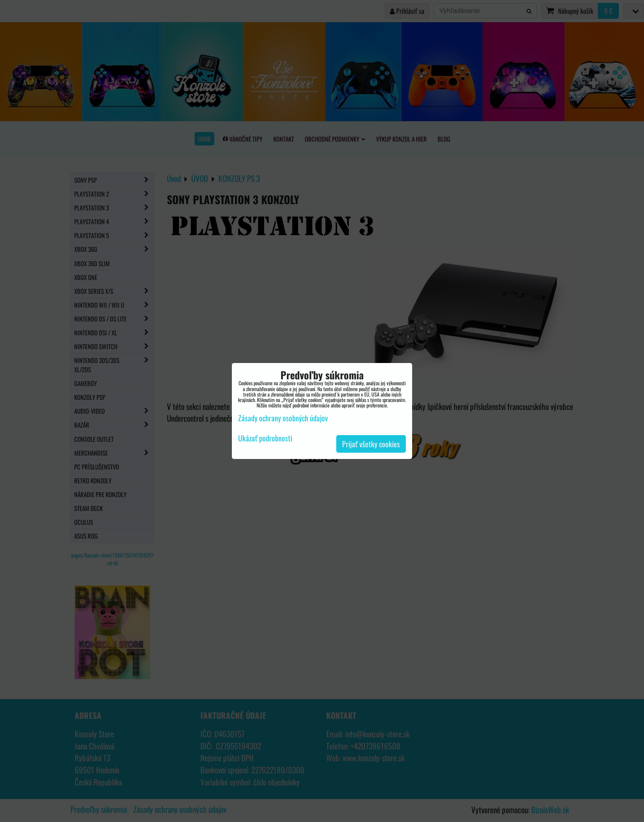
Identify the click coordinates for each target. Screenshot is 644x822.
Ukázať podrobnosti (265, 438)
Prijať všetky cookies (371, 444)
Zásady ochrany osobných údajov (283, 418)
